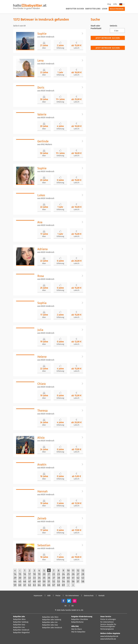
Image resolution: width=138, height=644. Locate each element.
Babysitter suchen (75, 9)
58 (83, 581)
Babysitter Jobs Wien (50, 617)
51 (49, 581)
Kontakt (102, 596)
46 (25, 581)
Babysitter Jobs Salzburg (52, 620)
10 (68, 570)
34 (39, 578)
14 (15, 574)
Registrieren (117, 9)
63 (34, 585)
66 (49, 585)
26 (73, 574)
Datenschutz (89, 596)
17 (30, 574)
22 (54, 574)
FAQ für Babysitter (78, 632)
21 (49, 574)
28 (83, 574)
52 (54, 581)
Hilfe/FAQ (75, 626)
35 (44, 578)
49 (39, 581)
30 (20, 578)
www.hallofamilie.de (108, 639)
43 (83, 578)
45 (20, 581)
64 (39, 585)
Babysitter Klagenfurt (21, 633)
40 (68, 578)
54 (63, 581)
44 (15, 581)
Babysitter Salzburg (21, 622)
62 (30, 585)
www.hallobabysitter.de (109, 636)
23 (59, 574)
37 (54, 578)
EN (73, 606)
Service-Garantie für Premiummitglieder (108, 626)
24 (63, 574)
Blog (109, 4)
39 (63, 578)
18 (34, 574)
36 (49, 578)
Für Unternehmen (72, 596)
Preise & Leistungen (108, 619)
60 (20, 585)
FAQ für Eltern (77, 629)
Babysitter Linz (19, 627)
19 (39, 574)
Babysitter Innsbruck (21, 630)
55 (68, 581)
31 (25, 578)
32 (30, 578)
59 (15, 585)
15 (20, 574)
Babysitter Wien (19, 619)
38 (59, 578)
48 (34, 581)
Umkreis (113, 26)
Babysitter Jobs (93, 9)
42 (78, 578)
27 (78, 574)
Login (105, 9)
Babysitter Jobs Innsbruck (52, 628)
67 (54, 585)
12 (78, 570)
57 (78, 581)
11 (73, 570)
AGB (49, 596)
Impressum (38, 596)
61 (25, 585)
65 (44, 585)
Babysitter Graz (19, 625)
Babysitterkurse (77, 622)
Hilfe (115, 4)
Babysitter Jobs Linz (50, 622)
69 (63, 585)
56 (73, 581)
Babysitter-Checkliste (80, 619)
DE (65, 606)
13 (83, 570)
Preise (58, 596)
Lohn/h (77, 48)
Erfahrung (60, 48)
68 (59, 585)
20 (44, 574)
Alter (44, 48)
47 (30, 581)
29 (15, 578)
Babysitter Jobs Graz (50, 625)
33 (34, 578)
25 (68, 574)
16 (25, 574)
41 (73, 578)
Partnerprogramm (107, 629)
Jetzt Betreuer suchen (108, 38)
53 (59, 581)
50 (44, 581)
